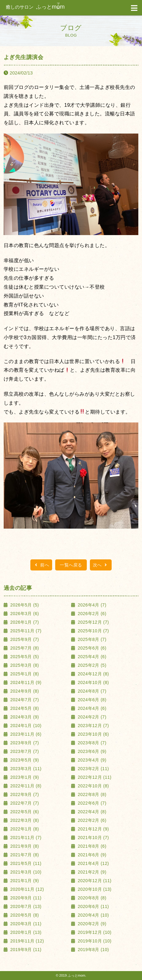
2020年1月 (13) (25, 932)
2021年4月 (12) (93, 863)
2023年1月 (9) (24, 777)
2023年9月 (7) (24, 743)
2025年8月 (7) (91, 639)
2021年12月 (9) (93, 829)
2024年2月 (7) (91, 717)
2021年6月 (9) (91, 855)
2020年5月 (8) (24, 915)
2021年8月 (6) (91, 846)
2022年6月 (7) (91, 803)
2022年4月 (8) (91, 812)
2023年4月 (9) (91, 760)
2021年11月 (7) (25, 838)
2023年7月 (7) (24, 751)
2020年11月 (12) (26, 889)
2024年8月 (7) (91, 691)
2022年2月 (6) (91, 820)
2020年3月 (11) (25, 924)
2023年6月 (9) (91, 751)
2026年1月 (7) (24, 622)
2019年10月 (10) (94, 941)
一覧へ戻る (71, 565)
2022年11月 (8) (25, 786)
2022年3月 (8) (24, 820)
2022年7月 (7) (24, 803)
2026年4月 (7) (91, 605)
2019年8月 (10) (93, 950)
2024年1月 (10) (25, 726)
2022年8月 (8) (91, 794)
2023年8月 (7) (91, 743)
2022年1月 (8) (24, 829)
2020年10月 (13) (94, 889)
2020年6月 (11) (93, 906)
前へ (41, 565)
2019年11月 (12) (26, 941)
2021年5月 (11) (25, 863)
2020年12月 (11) (94, 881)
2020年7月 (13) (25, 906)
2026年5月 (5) (24, 605)
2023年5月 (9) (24, 760)
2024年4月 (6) (91, 708)
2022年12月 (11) (94, 777)
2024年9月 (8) (24, 691)
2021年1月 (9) (24, 881)
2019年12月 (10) (94, 932)
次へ (101, 565)
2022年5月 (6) (24, 812)
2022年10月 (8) (93, 786)
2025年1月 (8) (24, 674)
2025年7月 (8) (24, 648)
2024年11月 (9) (25, 682)
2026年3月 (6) (24, 614)
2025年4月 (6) (91, 657)
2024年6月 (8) (91, 700)
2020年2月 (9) (91, 924)
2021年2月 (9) (91, 872)
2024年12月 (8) (93, 674)
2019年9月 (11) (25, 950)
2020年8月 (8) (91, 898)
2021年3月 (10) (25, 872)
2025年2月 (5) (91, 665)
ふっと (35, 7)
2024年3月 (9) (24, 717)
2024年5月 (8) (24, 708)
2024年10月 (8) (93, 682)
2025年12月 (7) (93, 622)
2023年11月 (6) (25, 734)
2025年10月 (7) (93, 631)
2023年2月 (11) (93, 769)
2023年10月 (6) (93, 734)
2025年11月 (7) (25, 631)
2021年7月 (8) (24, 855)
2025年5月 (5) (24, 657)
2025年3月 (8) (24, 665)
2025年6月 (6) (91, 648)
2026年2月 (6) (91, 614)
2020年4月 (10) (93, 915)
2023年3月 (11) (25, 769)
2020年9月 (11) (25, 898)
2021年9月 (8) (24, 846)
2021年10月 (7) (93, 838)
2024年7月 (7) (24, 700)
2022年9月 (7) (24, 794)
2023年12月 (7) (93, 726)
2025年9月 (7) (24, 639)
